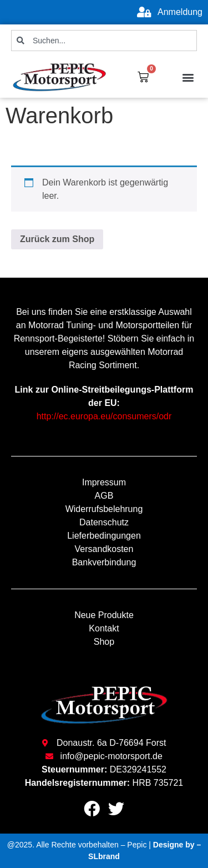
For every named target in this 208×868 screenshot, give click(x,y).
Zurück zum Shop (57, 239)
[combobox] (104, 41)
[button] (188, 77)
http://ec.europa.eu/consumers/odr (104, 416)
